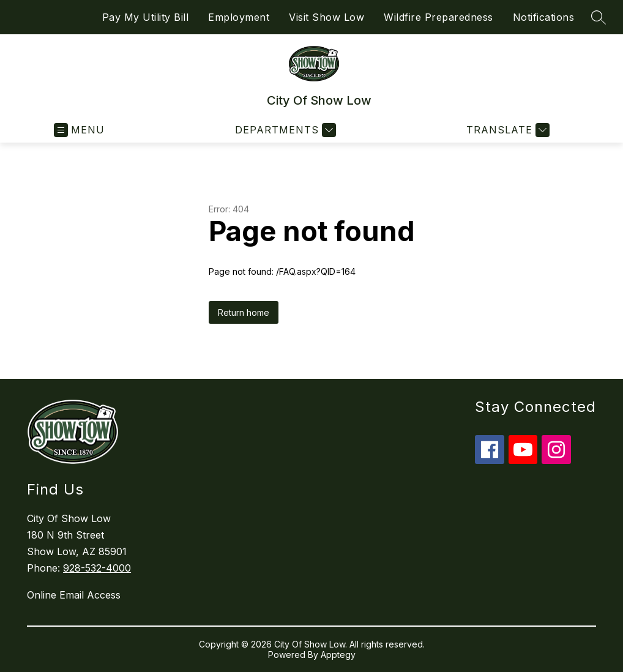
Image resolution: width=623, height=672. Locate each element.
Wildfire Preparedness (438, 17)
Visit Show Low (326, 17)
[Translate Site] (506, 130)
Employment (239, 17)
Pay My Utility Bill (146, 17)
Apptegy (338, 655)
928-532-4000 (97, 568)
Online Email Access (74, 595)
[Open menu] (79, 130)
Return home (244, 312)
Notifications (544, 17)
